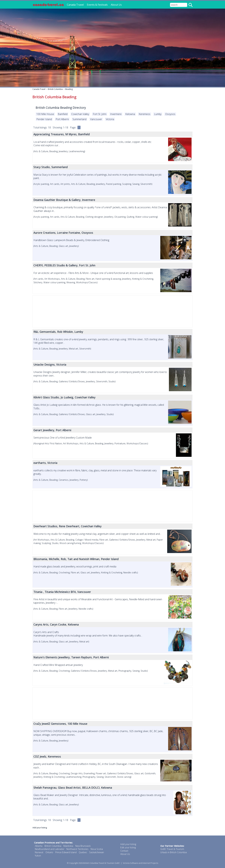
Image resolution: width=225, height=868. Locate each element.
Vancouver (96, 119)
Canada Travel (75, 5)
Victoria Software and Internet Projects (140, 863)
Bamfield (63, 114)
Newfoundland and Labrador (50, 849)
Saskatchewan (97, 852)
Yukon (38, 856)
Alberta (39, 846)
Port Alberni (62, 119)
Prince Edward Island (66, 852)
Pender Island (44, 119)
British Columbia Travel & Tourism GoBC (102, 863)
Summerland (79, 119)
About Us (116, 5)
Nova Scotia (97, 849)
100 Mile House (45, 114)
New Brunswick (83, 846)
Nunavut (39, 852)
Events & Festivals (97, 5)
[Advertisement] (112, 311)
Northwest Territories (77, 849)
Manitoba (68, 846)
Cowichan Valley (80, 114)
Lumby (158, 114)
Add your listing (40, 828)
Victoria (110, 119)
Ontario (49, 852)
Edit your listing (128, 847)
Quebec (83, 852)
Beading (69, 89)
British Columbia (55, 89)
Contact (124, 851)
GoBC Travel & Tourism (172, 849)
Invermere (116, 114)
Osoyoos (170, 114)
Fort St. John (100, 114)
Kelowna (130, 114)
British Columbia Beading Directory (61, 108)
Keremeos (145, 114)
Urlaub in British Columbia (174, 852)
